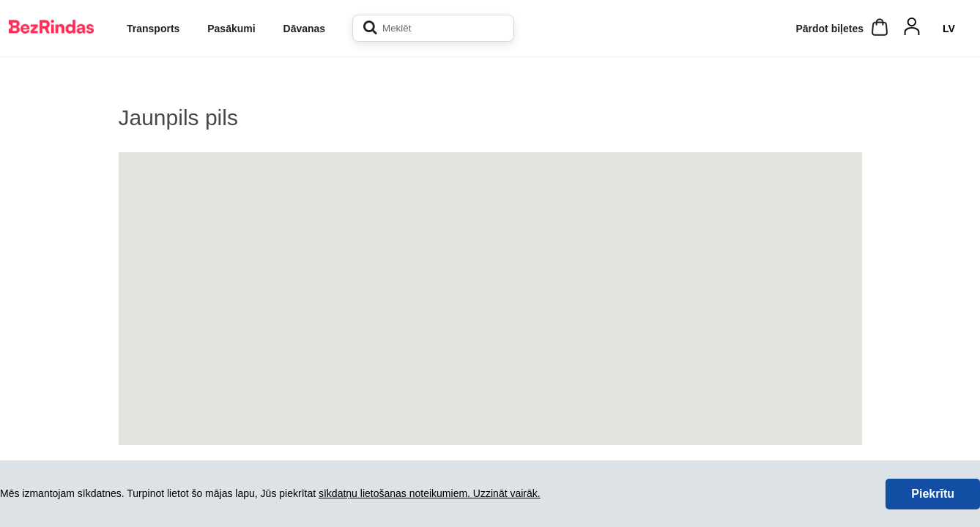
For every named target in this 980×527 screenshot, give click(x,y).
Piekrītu (933, 494)
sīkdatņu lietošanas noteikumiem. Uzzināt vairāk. (430, 493)
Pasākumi (231, 29)
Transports (153, 29)
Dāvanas (305, 29)
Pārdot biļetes (829, 29)
